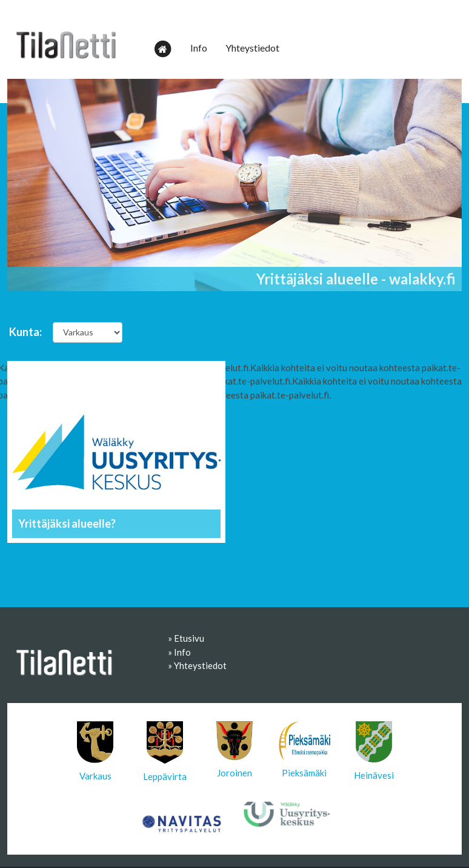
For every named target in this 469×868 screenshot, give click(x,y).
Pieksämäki (304, 750)
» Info (179, 652)
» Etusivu (186, 638)
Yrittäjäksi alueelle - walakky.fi (356, 279)
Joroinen (234, 750)
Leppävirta (165, 752)
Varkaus (95, 751)
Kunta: (25, 332)
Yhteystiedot (252, 48)
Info (199, 48)
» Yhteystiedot (197, 665)
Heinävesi (374, 751)
